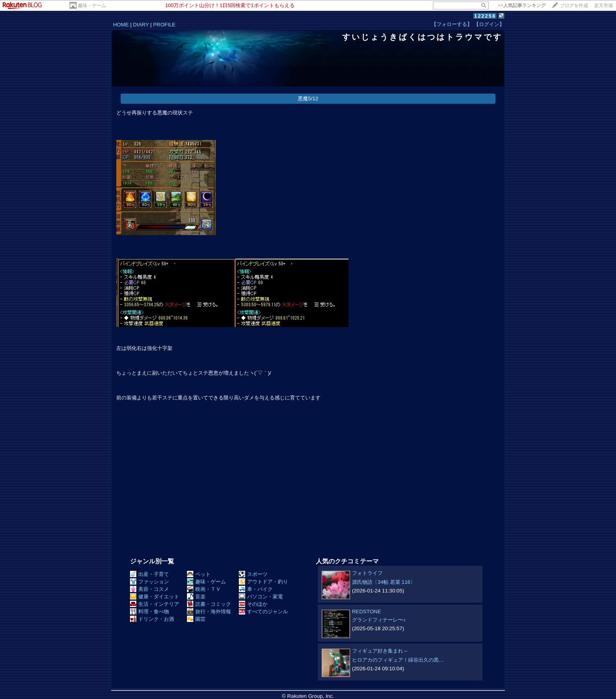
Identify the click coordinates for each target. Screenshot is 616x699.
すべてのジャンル (263, 612)
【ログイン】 (489, 24)
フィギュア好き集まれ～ (380, 651)
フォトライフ (367, 573)
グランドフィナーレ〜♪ (379, 620)
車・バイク (256, 589)
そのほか (253, 604)
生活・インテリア (155, 604)
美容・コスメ (149, 589)
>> (522, 6)
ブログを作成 (574, 6)
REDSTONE (367, 612)
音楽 (196, 597)
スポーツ (253, 574)
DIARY (141, 25)
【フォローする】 (452, 24)
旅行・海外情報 (209, 612)
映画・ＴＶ (204, 589)
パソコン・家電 (261, 597)
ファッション (149, 582)
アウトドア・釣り (263, 582)
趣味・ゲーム (92, 6)
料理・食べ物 (149, 612)
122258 (485, 16)
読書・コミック (209, 604)
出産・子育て (149, 574)
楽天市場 (603, 6)
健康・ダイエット (155, 597)
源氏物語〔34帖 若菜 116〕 (384, 582)
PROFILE (164, 25)
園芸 (196, 619)
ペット (199, 574)
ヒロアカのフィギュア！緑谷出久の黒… (398, 660)
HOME (121, 25)
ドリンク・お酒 (152, 619)
